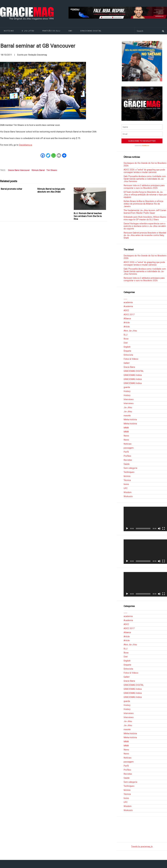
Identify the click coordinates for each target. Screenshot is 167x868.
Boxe (126, 339)
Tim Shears (52, 170)
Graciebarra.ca (26, 145)
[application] (145, 519)
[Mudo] (159, 529)
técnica (127, 476)
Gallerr (127, 363)
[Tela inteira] (164, 529)
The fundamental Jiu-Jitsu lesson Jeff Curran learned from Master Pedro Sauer (145, 212)
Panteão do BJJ (51, 31)
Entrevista (128, 355)
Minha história (130, 420)
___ (125, 298)
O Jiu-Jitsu (28, 31)
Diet (126, 343)
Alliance (127, 319)
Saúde (127, 464)
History (127, 391)
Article (127, 323)
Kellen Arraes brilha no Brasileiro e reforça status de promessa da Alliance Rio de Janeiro (143, 204)
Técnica (127, 480)
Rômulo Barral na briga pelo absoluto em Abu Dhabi (51, 190)
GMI (70, 31)
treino (126, 484)
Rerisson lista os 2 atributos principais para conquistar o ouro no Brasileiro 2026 (144, 187)
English (127, 347)
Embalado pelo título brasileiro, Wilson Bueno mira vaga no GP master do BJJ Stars (145, 218)
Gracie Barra (129, 367)
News (126, 436)
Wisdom (128, 492)
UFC (126, 488)
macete (127, 416)
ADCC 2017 (129, 315)
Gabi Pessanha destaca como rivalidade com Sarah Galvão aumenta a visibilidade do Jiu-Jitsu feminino (145, 179)
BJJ (125, 335)
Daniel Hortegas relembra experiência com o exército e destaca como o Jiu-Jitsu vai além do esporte (145, 226)
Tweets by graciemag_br (142, 847)
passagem (129, 448)
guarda (127, 387)
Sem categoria (130, 468)
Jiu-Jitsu (128, 407)
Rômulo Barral (38, 170)
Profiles (127, 456)
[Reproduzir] (127, 529)
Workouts (128, 496)
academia (128, 302)
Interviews (129, 399)
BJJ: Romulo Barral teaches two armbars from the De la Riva (88, 216)
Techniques (129, 472)
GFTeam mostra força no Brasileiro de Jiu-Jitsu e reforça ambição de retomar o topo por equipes (145, 195)
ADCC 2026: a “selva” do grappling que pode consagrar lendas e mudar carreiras (144, 171)
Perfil (126, 452)
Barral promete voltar (11, 189)
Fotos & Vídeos (131, 359)
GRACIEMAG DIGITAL (91, 31)
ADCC (126, 310)
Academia (128, 306)
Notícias (128, 444)
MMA (126, 428)
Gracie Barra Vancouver (19, 170)
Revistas (128, 460)
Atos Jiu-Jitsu (130, 331)
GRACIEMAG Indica (133, 375)
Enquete (127, 351)
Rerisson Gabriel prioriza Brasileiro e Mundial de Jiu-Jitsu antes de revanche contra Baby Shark (145, 235)
